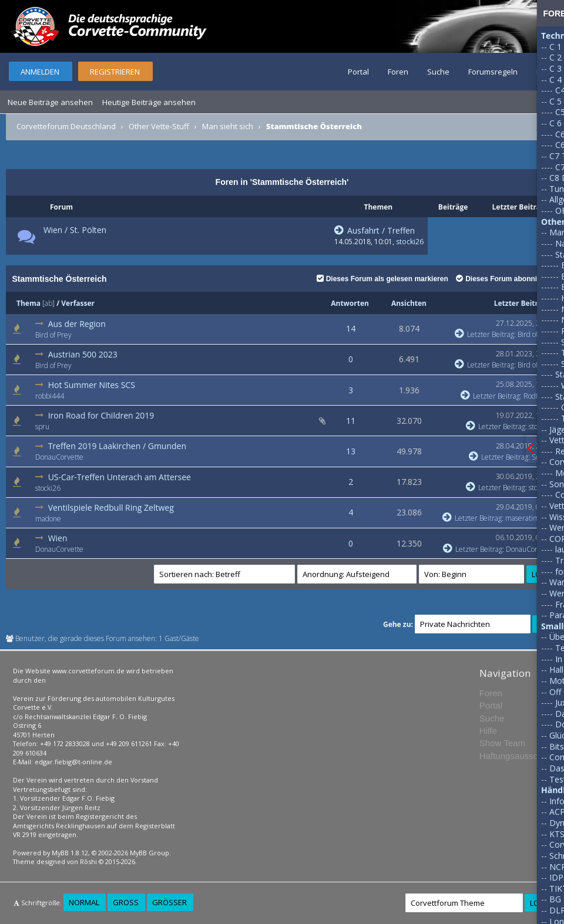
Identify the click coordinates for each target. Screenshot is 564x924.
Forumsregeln (493, 72)
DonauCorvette (59, 457)
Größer (169, 902)
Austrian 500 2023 (83, 354)
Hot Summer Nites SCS (92, 385)
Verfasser (78, 303)
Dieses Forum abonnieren (504, 279)
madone (48, 519)
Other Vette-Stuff (159, 126)
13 (351, 451)
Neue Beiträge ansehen (50, 102)
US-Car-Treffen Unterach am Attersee (120, 477)
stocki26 (410, 242)
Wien (58, 538)
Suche (438, 72)
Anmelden (40, 72)
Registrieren (115, 72)
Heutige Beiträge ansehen (149, 102)
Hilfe (488, 731)
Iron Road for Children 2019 (101, 415)
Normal (84, 902)
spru (42, 426)
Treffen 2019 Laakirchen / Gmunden (117, 446)
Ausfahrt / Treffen (375, 230)
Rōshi (88, 861)
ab (48, 303)
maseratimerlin (530, 518)
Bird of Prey (53, 335)
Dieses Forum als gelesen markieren (382, 279)
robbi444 (50, 396)
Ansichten (409, 303)
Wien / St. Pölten (75, 230)
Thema (28, 303)
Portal (358, 72)
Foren (398, 72)
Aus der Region (77, 324)
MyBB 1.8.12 (70, 853)
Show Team (502, 743)
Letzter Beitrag (520, 303)
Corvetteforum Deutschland (66, 126)
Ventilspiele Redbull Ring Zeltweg (111, 507)
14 (351, 328)
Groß (126, 902)
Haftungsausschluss (519, 756)
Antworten (350, 303)
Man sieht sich (228, 126)
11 (351, 421)
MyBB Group (150, 853)
